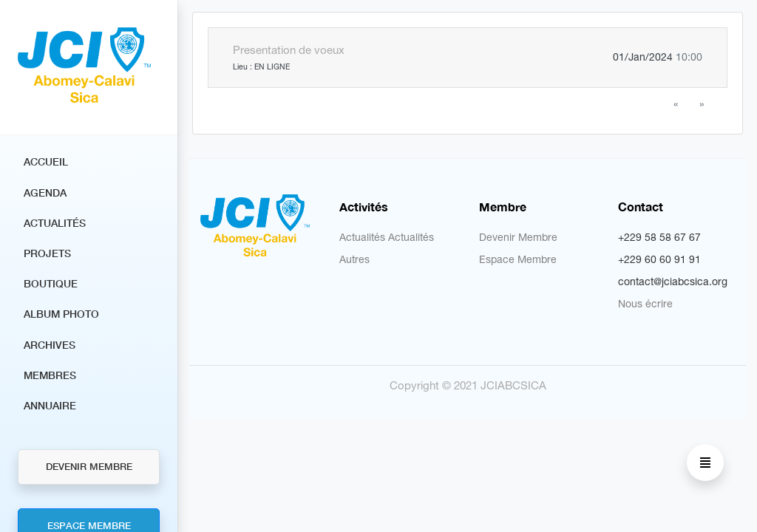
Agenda (45, 192)
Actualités (55, 223)
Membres (50, 375)
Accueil (46, 161)
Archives (50, 345)
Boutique (51, 283)
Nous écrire (645, 304)
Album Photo (61, 314)
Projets (47, 253)
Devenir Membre (89, 466)
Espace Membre (518, 259)
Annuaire (50, 405)
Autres (354, 259)
